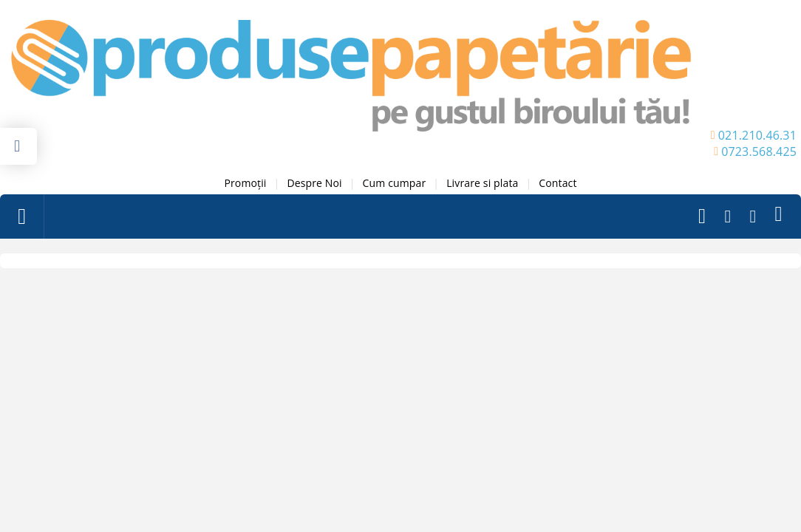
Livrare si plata (482, 183)
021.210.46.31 (757, 135)
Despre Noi (314, 183)
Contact (558, 183)
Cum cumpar (395, 183)
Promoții (245, 183)
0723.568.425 (759, 151)
